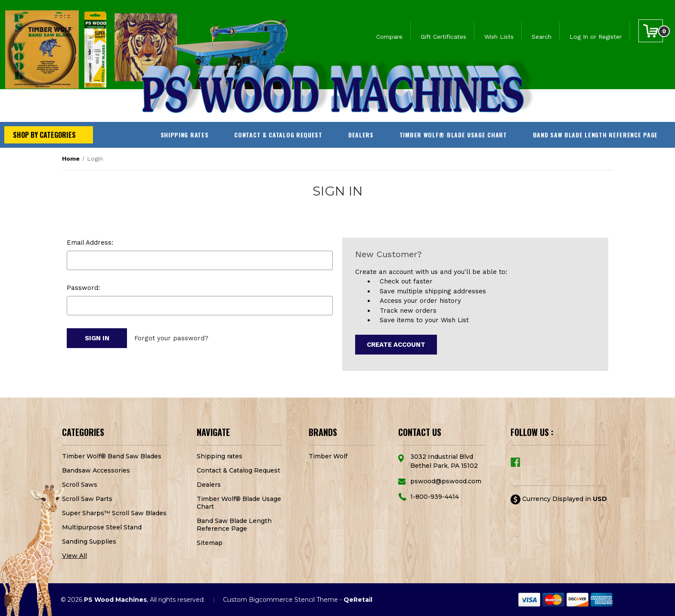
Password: (83, 288)
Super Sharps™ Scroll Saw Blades (114, 513)
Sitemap (210, 543)
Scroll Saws (80, 485)
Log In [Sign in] (579, 37)
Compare (389, 37)
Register (610, 37)
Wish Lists (499, 37)
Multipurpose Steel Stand (102, 527)
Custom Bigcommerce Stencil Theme (280, 600)
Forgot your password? (171, 338)
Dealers (361, 135)
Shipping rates (185, 135)
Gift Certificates (443, 37)
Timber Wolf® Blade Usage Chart (453, 135)
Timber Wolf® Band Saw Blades (112, 456)
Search (542, 37)
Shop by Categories (44, 135)
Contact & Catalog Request (278, 135)
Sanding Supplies (89, 541)
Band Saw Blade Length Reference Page (595, 135)
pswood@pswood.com (446, 481)
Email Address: (90, 243)
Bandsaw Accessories (96, 470)
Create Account (396, 345)
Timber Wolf (328, 456)
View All (74, 556)
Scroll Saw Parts (87, 499)
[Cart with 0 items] (651, 31)
